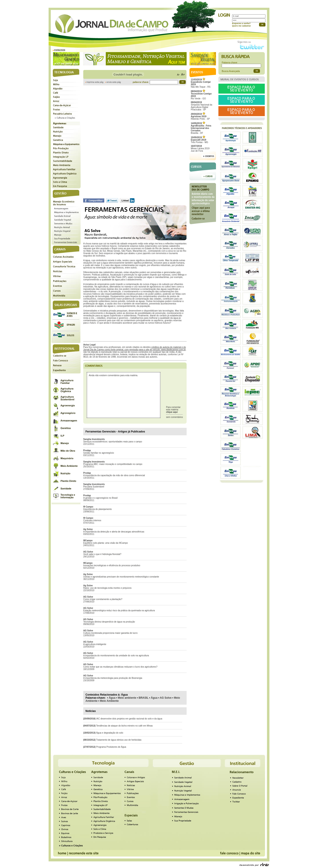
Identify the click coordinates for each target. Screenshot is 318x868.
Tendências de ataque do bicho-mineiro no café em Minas (124, 726)
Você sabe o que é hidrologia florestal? (102, 554)
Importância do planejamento (97, 509)
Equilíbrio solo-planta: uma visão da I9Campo (106, 543)
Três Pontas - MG (200, 140)
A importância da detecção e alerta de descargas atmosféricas (114, 532)
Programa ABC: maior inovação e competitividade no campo (113, 464)
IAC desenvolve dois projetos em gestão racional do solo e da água (129, 719)
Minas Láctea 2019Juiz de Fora (200, 148)
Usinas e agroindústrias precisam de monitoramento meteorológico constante (121, 577)
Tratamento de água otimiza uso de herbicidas (119, 740)
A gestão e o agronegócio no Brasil (100, 498)
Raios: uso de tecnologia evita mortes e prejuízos (107, 588)
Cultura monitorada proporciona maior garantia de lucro (110, 633)
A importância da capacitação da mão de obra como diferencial (114, 475)
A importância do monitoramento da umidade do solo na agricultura (116, 656)
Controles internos (92, 520)
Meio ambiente (127, 698)
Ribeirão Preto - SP (200, 116)
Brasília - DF (201, 128)
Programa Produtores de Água (111, 747)
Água (112, 698)
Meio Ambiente (109, 701)
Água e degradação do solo (110, 733)
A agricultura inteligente (95, 644)
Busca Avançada (231, 71)
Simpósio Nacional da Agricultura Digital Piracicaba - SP (202, 106)
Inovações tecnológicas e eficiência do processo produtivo (112, 565)
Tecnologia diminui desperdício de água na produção (109, 622)
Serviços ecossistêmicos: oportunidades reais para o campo (113, 442)
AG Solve (166, 698)
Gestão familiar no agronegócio (99, 453)
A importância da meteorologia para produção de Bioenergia (113, 678)
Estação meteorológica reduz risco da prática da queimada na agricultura (119, 610)
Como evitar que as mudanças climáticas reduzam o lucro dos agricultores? (120, 667)
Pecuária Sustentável (94, 487)
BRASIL (144, 698)
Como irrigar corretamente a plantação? (103, 599)
